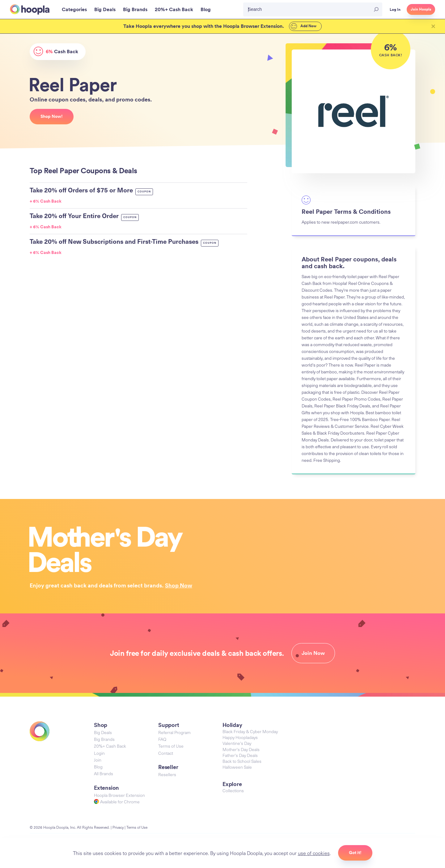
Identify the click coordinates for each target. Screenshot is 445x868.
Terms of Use (171, 746)
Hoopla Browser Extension (119, 795)
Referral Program (174, 732)
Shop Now (179, 585)
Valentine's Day (237, 743)
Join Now (313, 653)
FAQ (162, 739)
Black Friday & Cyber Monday (250, 731)
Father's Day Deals (240, 755)
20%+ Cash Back (110, 746)
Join (98, 760)
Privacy (118, 827)
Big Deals (103, 732)
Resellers (167, 774)
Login (99, 753)
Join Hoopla (421, 9)
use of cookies (314, 853)
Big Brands (104, 739)
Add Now (304, 26)
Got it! (355, 853)
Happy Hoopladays (240, 737)
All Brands (104, 773)
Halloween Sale (237, 767)
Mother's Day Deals (241, 749)
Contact (166, 753)
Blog (98, 767)
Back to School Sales (242, 761)
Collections (233, 791)
